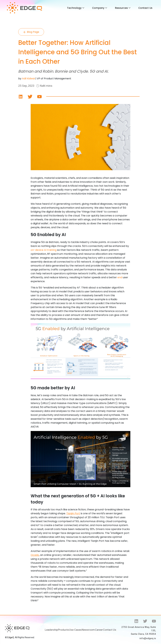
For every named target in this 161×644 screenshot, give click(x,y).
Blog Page (31, 32)
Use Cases (75, 630)
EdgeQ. (11, 637)
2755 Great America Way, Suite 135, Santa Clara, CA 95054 (139, 631)
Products (63, 630)
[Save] (21, 96)
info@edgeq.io (148, 638)
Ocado (35, 555)
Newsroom (88, 630)
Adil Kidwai (28, 79)
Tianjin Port (73, 513)
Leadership (51, 630)
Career (99, 630)
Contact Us (145, 8)
